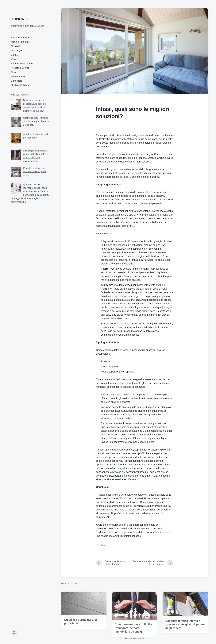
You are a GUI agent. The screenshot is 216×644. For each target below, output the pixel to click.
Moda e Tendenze (20, 42)
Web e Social (18, 77)
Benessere (17, 81)
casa (157, 135)
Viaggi (14, 59)
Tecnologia (17, 51)
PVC (133, 226)
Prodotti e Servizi (20, 68)
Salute (14, 55)
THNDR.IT (20, 19)
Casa (14, 72)
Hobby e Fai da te (20, 85)
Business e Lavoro (21, 38)
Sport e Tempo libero (22, 64)
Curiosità (16, 46)
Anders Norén (139, 638)
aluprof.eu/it (102, 517)
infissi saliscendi (124, 450)
